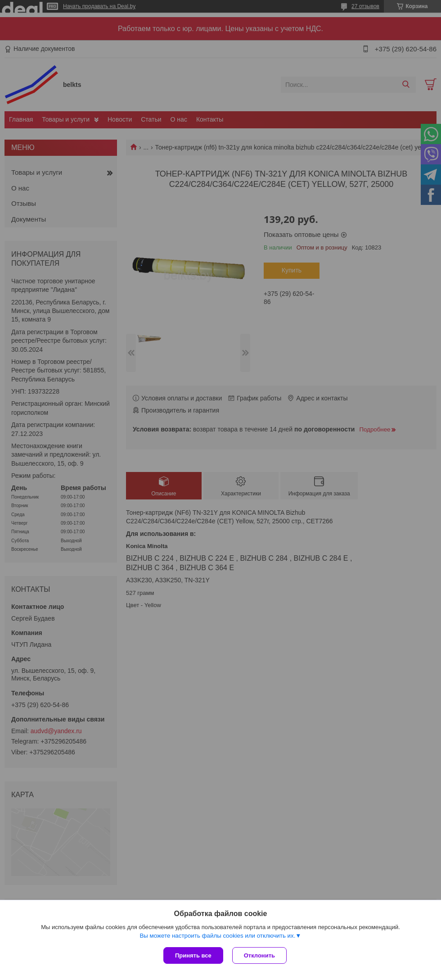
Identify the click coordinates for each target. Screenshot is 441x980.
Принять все (193, 955)
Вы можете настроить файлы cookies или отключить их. (217, 936)
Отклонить (259, 955)
